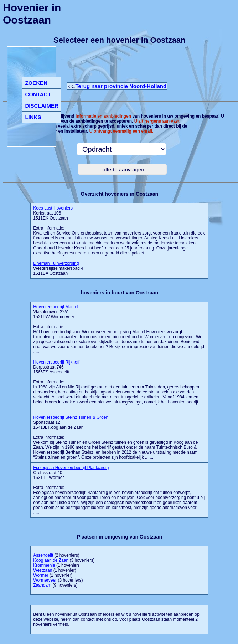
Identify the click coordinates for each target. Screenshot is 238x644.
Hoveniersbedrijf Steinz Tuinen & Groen (71, 417)
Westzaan (43, 570)
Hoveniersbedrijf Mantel (56, 307)
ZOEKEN (36, 83)
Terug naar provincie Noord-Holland (121, 86)
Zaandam (42, 585)
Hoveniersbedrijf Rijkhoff (56, 362)
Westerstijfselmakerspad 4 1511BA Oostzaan (58, 268)
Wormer (41, 575)
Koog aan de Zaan (51, 560)
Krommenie (44, 565)
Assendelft (43, 555)
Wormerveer (45, 580)
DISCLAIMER (42, 106)
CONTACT (38, 94)
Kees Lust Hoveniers (53, 208)
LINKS (33, 117)
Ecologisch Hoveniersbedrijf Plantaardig (71, 468)
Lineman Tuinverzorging (56, 263)
